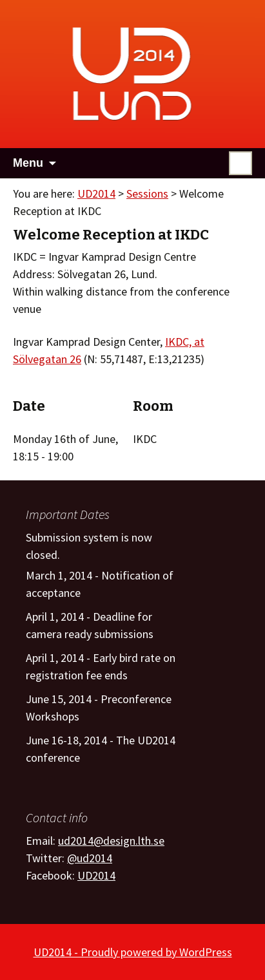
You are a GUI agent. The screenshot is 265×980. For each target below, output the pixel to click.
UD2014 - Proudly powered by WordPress (133, 952)
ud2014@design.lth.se (111, 841)
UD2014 (96, 193)
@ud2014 (90, 858)
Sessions (147, 193)
